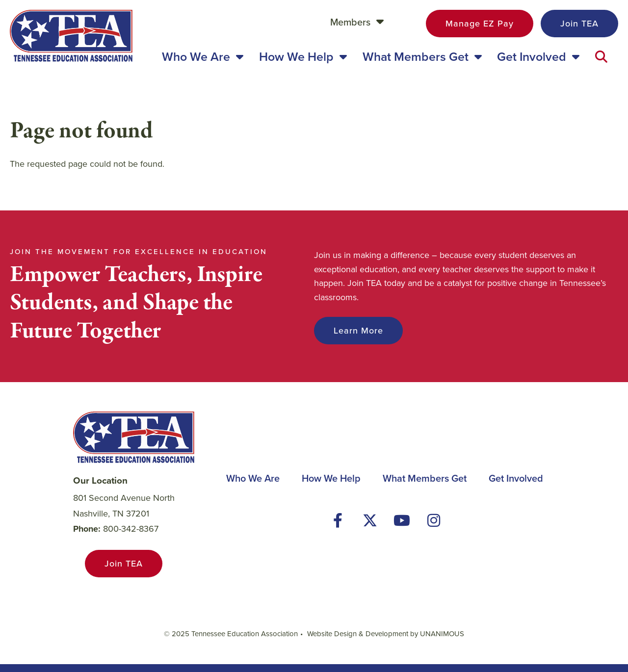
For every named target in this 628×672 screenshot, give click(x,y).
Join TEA (579, 24)
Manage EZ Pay (480, 24)
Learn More (358, 331)
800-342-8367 (131, 529)
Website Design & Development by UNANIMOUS (386, 634)
